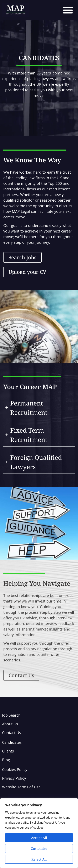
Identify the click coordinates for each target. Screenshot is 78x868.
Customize (39, 849)
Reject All (39, 859)
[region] (39, 833)
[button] (68, 10)
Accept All (39, 838)
